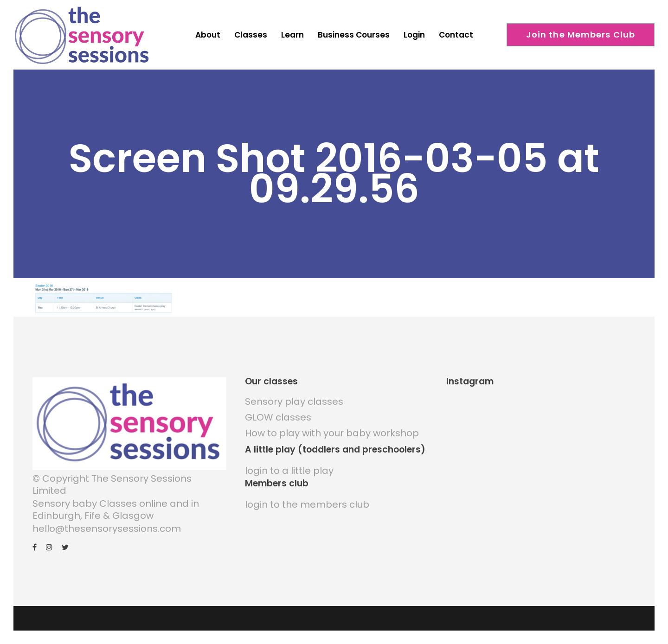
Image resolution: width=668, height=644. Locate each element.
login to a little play (289, 471)
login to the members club (307, 504)
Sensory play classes (294, 402)
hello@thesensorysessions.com (107, 529)
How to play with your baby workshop (332, 433)
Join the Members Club (581, 35)
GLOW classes (278, 417)
